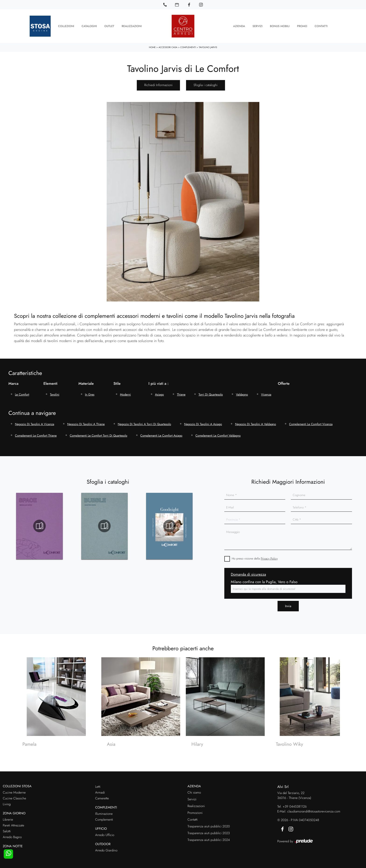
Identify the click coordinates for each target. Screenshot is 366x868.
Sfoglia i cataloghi (206, 84)
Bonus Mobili (280, 26)
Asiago (159, 393)
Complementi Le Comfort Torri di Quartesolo (99, 435)
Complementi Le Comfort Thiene (36, 435)
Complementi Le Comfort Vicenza (311, 423)
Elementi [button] (50, 383)
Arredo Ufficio (105, 834)
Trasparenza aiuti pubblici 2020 (209, 826)
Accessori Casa (168, 46)
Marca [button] (13, 383)
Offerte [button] (284, 383)
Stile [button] (117, 383)
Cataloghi (89, 26)
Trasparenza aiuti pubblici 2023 (209, 832)
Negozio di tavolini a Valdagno (256, 423)
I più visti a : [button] (158, 383)
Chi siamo (194, 792)
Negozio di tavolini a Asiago (203, 423)
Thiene (181, 393)
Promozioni (195, 812)
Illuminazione (104, 813)
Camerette (102, 798)
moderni (125, 393)
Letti (98, 786)
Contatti (321, 26)
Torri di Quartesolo (211, 393)
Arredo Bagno (12, 836)
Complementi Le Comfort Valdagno (218, 435)
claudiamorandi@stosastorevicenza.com (314, 811)
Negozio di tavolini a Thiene (86, 423)
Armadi (100, 792)
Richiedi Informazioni (158, 84)
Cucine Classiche (14, 798)
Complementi (188, 46)
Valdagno (242, 393)
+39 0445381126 (295, 806)
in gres (90, 393)
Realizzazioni (132, 26)
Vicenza (266, 393)
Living (7, 803)
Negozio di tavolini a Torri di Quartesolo (144, 423)
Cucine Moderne (14, 792)
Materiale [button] (86, 383)
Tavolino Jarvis (208, 46)
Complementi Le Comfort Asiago (161, 435)
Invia (288, 605)
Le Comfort (22, 393)
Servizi (258, 26)
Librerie (8, 819)
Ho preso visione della (255, 557)
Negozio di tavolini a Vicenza (35, 423)
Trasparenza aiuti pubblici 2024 (209, 839)
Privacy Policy (269, 557)
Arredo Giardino (106, 849)
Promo (302, 26)
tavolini (55, 393)
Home (152, 46)
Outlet (109, 26)
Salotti (7, 830)
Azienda (239, 26)
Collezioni (66, 26)
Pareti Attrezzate (13, 824)
